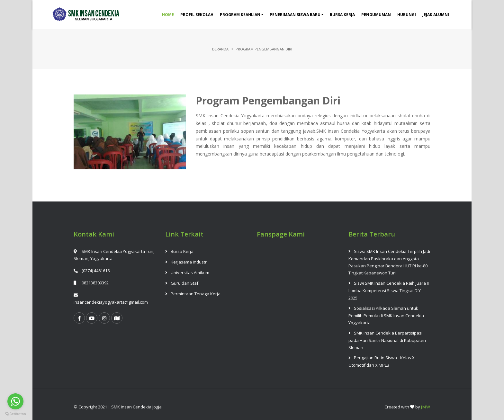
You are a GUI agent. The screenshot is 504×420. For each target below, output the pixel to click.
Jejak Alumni (436, 15)
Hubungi (407, 15)
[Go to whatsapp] (15, 401)
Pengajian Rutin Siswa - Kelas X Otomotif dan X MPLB (382, 361)
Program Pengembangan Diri (268, 100)
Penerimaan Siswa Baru (295, 15)
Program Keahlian (240, 15)
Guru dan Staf (184, 283)
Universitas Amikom (190, 273)
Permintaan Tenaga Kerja (196, 294)
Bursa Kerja (342, 15)
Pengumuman (376, 15)
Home (168, 15)
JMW (426, 407)
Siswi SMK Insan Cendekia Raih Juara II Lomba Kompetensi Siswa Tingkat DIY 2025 (389, 290)
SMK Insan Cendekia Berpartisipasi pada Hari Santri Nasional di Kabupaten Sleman (387, 340)
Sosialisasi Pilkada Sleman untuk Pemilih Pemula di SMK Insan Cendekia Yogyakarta (386, 315)
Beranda (220, 49)
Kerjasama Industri (189, 262)
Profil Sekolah (197, 15)
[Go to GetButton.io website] (15, 414)
